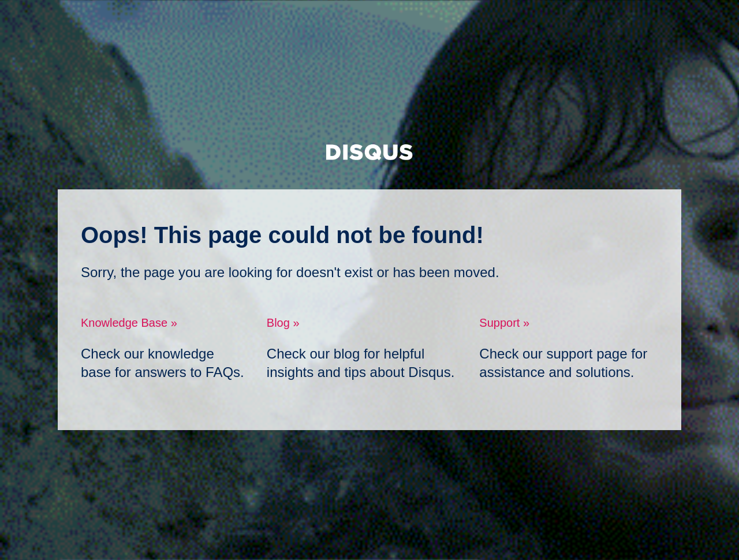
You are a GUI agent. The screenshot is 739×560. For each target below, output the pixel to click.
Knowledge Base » (129, 323)
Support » (504, 323)
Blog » (283, 323)
